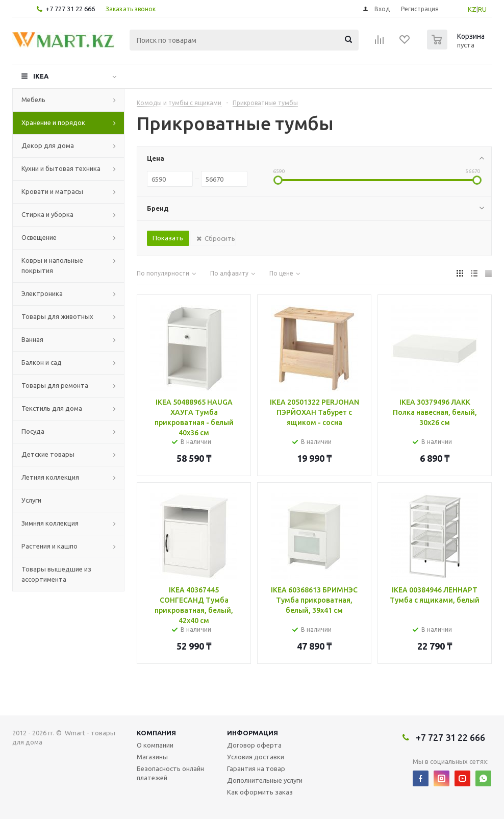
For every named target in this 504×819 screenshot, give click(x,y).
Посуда (33, 431)
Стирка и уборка (47, 214)
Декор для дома (48, 145)
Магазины (152, 757)
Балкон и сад (42, 362)
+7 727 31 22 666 (70, 9)
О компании (155, 745)
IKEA (41, 76)
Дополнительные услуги (265, 780)
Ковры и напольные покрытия (52, 265)
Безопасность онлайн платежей (170, 773)
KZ (472, 9)
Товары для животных (57, 316)
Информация (253, 733)
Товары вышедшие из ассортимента (56, 574)
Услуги (31, 500)
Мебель (33, 100)
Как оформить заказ (260, 792)
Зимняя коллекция (50, 523)
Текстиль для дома (52, 408)
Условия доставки (256, 757)
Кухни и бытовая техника (61, 168)
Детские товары (48, 454)
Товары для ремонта (55, 385)
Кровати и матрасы (52, 191)
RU (482, 9)
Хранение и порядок (53, 122)
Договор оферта (254, 745)
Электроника (42, 293)
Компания (156, 733)
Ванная (32, 339)
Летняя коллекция (50, 477)
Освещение (39, 237)
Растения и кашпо (49, 546)
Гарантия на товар (256, 768)
